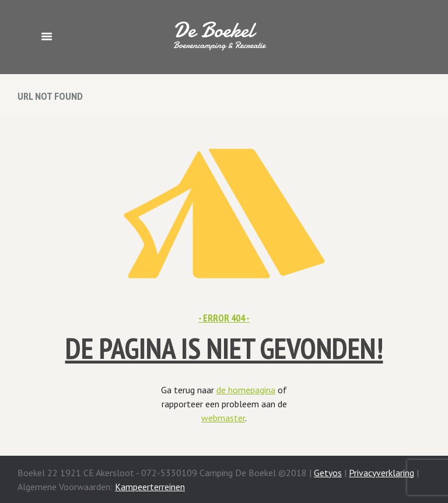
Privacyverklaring (381, 473)
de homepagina (246, 390)
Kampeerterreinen (150, 487)
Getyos (328, 473)
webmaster (223, 418)
